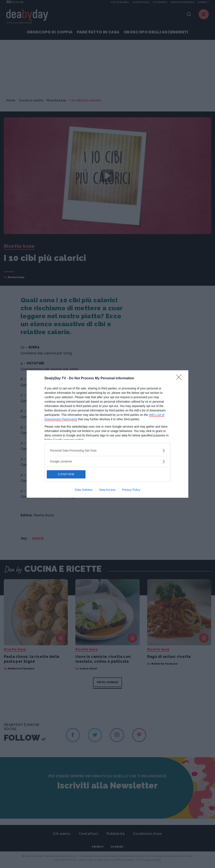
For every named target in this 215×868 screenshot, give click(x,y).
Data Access (107, 490)
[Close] (180, 378)
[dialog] (107, 434)
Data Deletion (84, 490)
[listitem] (107, 451)
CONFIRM (67, 474)
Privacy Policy (131, 490)
